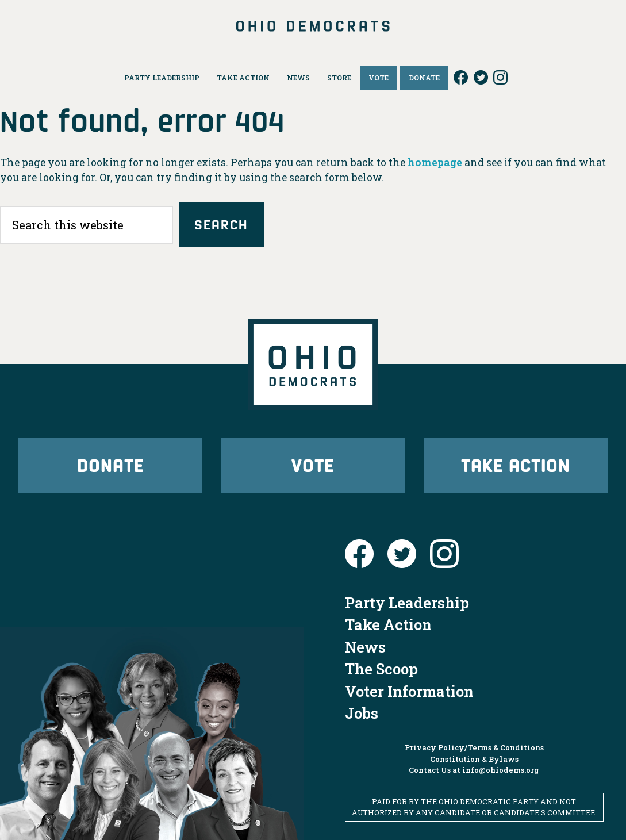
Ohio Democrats (313, 26)
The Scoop (381, 669)
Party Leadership (407, 603)
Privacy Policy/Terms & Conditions (474, 747)
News (365, 647)
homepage (435, 162)
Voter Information (409, 691)
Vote (313, 465)
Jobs (362, 713)
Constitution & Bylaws (474, 759)
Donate (110, 465)
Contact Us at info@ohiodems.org (474, 770)
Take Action (516, 465)
